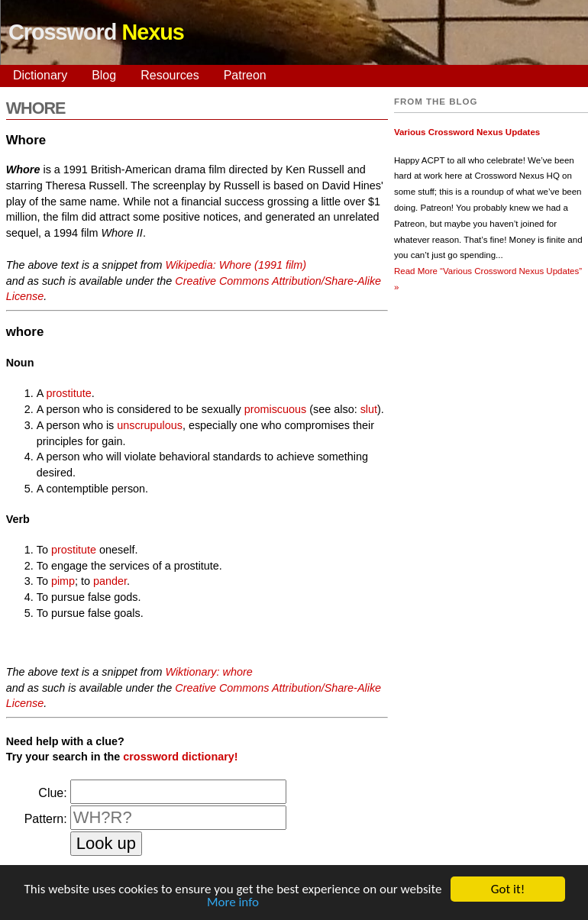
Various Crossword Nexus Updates (467, 132)
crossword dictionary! (180, 757)
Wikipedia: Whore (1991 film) (236, 265)
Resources (170, 75)
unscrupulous (150, 425)
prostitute (69, 393)
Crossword (96, 32)
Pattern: (46, 819)
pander (110, 581)
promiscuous (276, 409)
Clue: (52, 793)
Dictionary (40, 75)
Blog (104, 75)
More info (233, 904)
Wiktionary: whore (208, 672)
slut (369, 409)
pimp (63, 581)
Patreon (245, 75)
